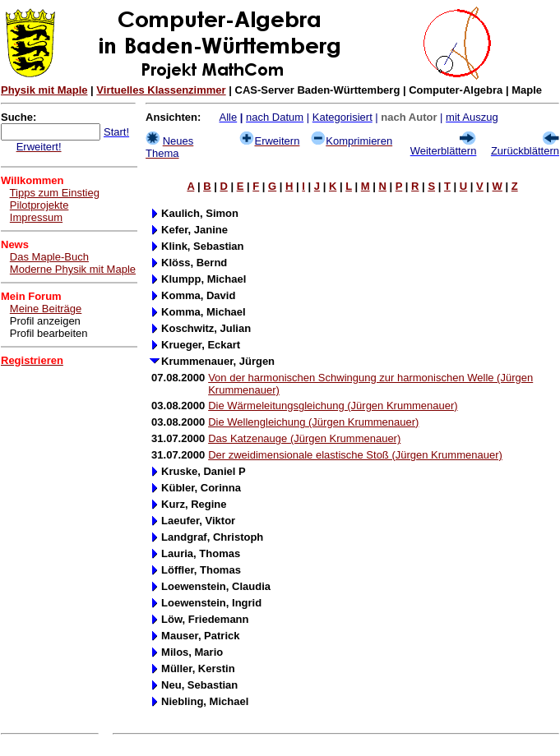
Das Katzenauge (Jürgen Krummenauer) (304, 438)
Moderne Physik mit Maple (73, 269)
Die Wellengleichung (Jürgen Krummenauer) (313, 422)
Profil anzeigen (45, 321)
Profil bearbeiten (49, 333)
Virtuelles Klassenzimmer (161, 90)
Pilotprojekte (39, 205)
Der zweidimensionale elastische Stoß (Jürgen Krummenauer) (355, 455)
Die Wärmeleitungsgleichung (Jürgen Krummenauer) (333, 406)
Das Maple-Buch (49, 257)
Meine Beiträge (46, 309)
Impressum (36, 217)
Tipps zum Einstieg (55, 193)
